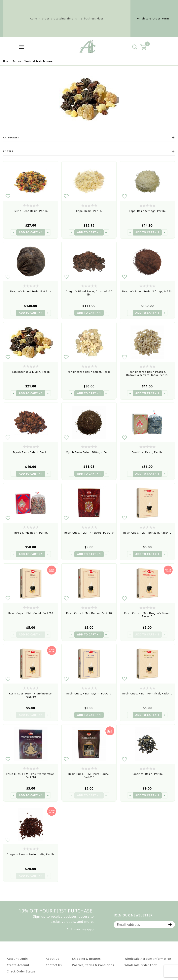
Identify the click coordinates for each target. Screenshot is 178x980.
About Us (53, 959)
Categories (89, 138)
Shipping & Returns (86, 959)
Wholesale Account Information (148, 959)
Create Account (18, 965)
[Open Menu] (22, 47)
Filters (89, 151)
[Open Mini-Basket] (146, 47)
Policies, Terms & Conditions (93, 965)
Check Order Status (21, 971)
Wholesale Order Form (153, 18)
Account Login (17, 959)
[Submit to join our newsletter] (170, 925)
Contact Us (54, 965)
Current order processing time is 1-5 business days (67, 18)
